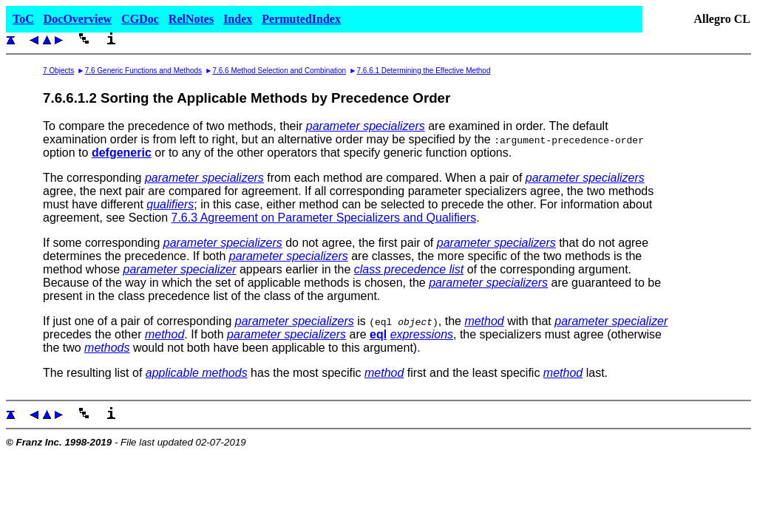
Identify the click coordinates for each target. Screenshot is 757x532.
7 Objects (58, 71)
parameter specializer (180, 269)
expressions (422, 334)
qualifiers (170, 204)
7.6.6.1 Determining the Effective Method (423, 71)
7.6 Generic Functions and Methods (143, 71)
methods (107, 348)
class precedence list (409, 269)
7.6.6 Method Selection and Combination (279, 71)
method (484, 321)
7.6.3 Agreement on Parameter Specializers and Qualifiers (323, 218)
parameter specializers (366, 126)
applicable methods (197, 373)
